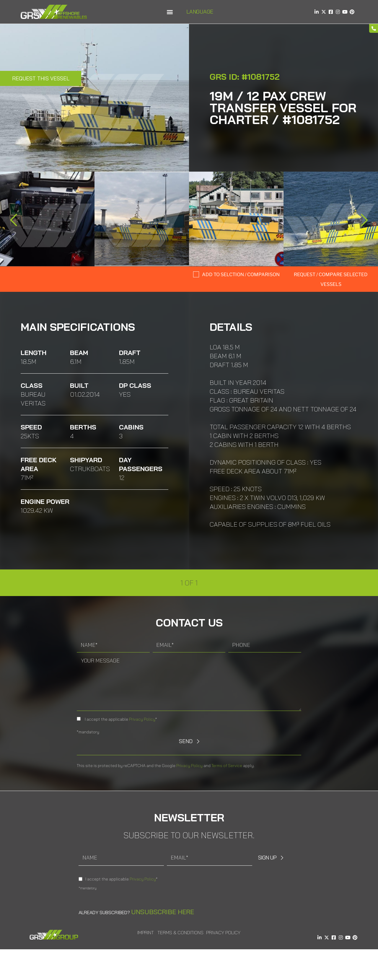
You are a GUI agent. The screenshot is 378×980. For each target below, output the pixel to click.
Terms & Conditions (180, 932)
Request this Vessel (41, 78)
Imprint (146, 932)
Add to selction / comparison (241, 275)
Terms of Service (227, 766)
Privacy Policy (142, 719)
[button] (170, 12)
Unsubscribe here (163, 912)
